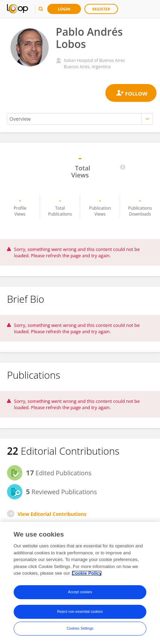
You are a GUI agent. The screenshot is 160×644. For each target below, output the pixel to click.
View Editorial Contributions (52, 514)
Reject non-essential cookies (80, 612)
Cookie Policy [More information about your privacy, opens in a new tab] (87, 573)
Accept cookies (80, 592)
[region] (80, 583)
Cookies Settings (80, 628)
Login (64, 9)
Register (101, 9)
